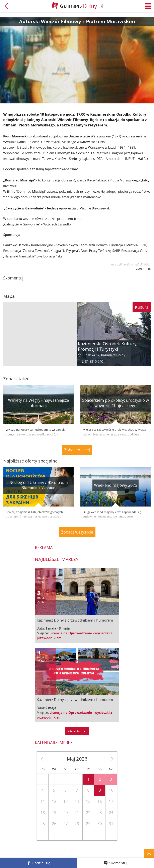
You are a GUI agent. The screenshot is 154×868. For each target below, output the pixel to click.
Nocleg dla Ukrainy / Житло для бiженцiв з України (38, 485)
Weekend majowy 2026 (115, 485)
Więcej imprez (77, 731)
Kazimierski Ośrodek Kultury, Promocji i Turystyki (108, 346)
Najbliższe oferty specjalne (30, 461)
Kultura (142, 307)
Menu (148, 6)
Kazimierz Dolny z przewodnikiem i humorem (75, 620)
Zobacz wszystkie (77, 532)
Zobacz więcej (77, 450)
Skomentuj (118, 863)
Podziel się (41, 863)
